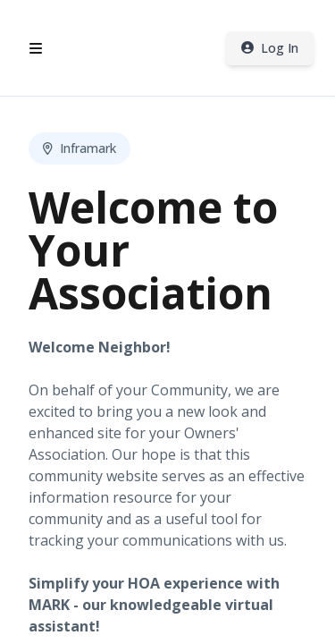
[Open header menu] (36, 48)
